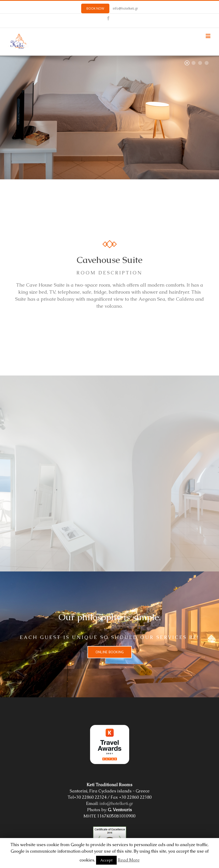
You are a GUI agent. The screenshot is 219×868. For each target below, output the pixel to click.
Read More (129, 860)
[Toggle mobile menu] (208, 36)
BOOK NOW (95, 8)
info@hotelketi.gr (125, 8)
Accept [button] (106, 860)
